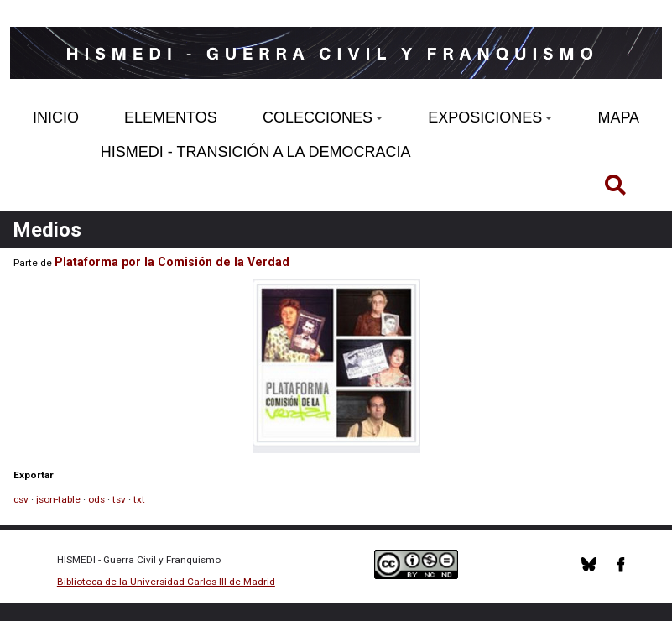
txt (139, 499)
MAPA (618, 117)
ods (96, 499)
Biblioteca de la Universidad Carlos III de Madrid (166, 582)
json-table (58, 499)
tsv (119, 499)
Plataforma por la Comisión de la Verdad (172, 262)
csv (21, 499)
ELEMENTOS (171, 117)
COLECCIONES (323, 117)
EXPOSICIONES (490, 117)
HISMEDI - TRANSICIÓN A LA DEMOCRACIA (256, 152)
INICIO (56, 117)
